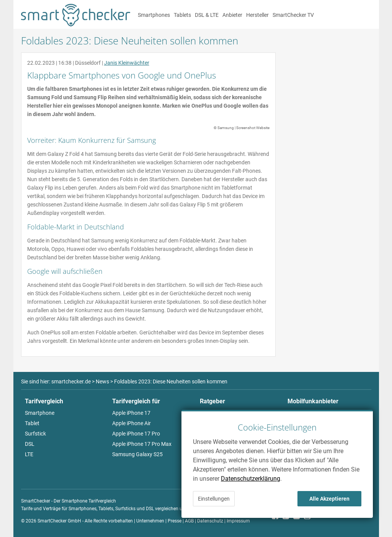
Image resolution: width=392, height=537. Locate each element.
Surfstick (35, 434)
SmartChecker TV (293, 15)
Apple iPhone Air (131, 423)
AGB (189, 521)
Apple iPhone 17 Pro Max (142, 444)
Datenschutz (210, 521)
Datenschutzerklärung (251, 479)
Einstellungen (214, 499)
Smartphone (40, 413)
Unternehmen (150, 521)
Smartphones (154, 15)
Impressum (238, 521)
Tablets (182, 15)
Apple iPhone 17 (131, 413)
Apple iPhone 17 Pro (136, 434)
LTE (29, 454)
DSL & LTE (207, 15)
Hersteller (257, 15)
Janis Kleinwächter (127, 63)
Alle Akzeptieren (329, 499)
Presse (175, 521)
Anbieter (232, 15)
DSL (30, 444)
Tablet (32, 423)
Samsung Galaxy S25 (137, 454)
